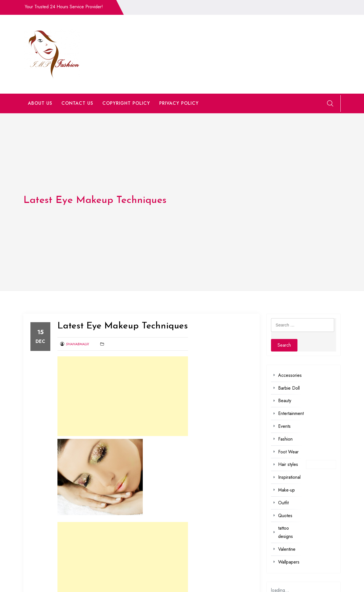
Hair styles (288, 464)
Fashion (285, 439)
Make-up (287, 490)
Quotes (285, 516)
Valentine (287, 549)
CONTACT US (77, 103)
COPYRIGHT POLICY (126, 103)
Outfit (283, 503)
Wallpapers (289, 562)
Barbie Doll (289, 388)
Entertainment (291, 413)
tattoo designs (286, 532)
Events (284, 426)
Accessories (290, 375)
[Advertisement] (123, 396)
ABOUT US (40, 103)
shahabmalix (77, 344)
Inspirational (289, 477)
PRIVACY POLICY (179, 103)
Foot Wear (288, 452)
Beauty (285, 401)
